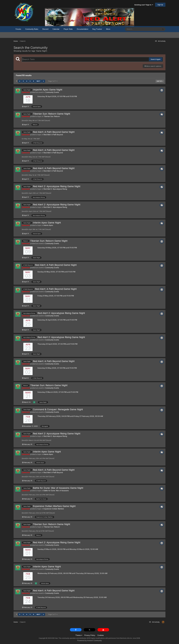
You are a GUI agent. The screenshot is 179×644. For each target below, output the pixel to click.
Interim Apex (48, 225)
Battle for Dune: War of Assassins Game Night (58, 488)
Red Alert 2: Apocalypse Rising (55, 189)
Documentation (83, 29)
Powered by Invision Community (90, 640)
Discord (45, 29)
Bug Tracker (97, 29)
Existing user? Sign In (144, 5)
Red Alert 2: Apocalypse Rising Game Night (57, 186)
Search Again (156, 59)
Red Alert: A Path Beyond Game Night (54, 132)
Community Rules (32, 29)
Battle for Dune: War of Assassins (56, 491)
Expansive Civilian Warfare (54, 509)
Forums (18, 29)
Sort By (160, 81)
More (108, 29)
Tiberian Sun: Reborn (52, 116)
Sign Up (160, 5)
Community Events (52, 92)
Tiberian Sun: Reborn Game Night (52, 114)
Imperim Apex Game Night (48, 90)
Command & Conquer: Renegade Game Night (58, 409)
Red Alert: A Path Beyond (53, 135)
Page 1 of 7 (53, 81)
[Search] (136, 29)
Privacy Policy (90, 635)
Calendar (56, 29)
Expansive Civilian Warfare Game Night (54, 506)
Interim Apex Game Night (47, 223)
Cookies (101, 635)
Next (38, 81)
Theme (79, 635)
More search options (153, 66)
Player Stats (68, 29)
